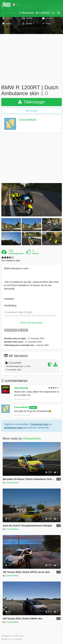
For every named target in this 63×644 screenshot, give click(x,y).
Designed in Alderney (12, 636)
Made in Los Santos (12, 639)
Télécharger (31, 102)
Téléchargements (16, 253)
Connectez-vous (40, 424)
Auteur (33, 407)
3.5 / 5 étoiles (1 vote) (11, 261)
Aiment (35, 253)
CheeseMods (27, 120)
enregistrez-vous (13, 428)
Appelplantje (21, 388)
